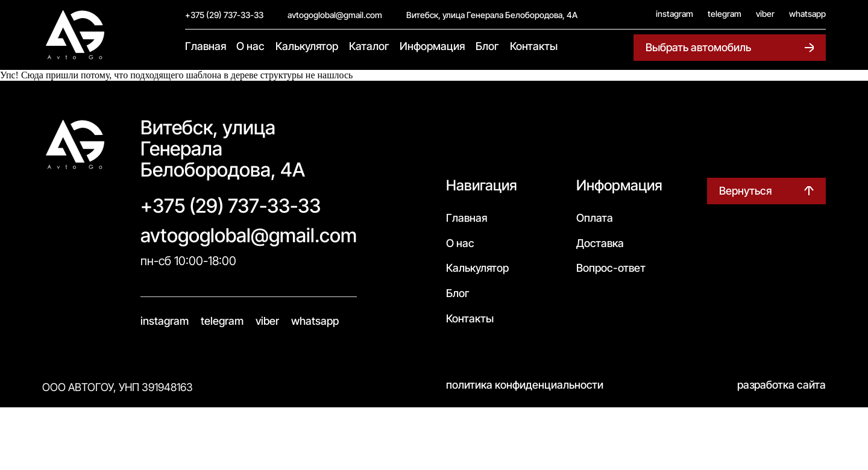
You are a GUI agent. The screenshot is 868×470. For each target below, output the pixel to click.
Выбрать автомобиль (698, 47)
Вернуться (745, 191)
